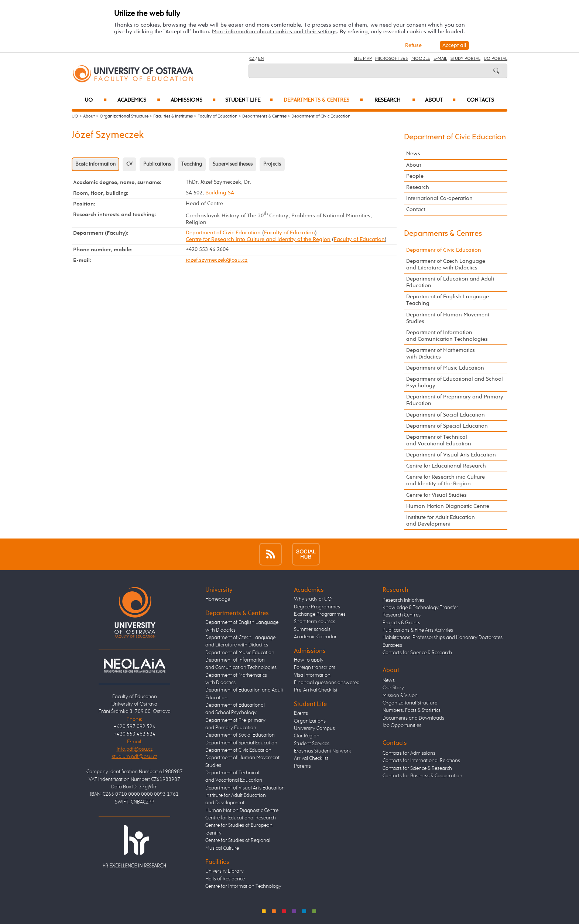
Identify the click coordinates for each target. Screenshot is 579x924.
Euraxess (392, 645)
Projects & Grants (401, 623)
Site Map (363, 59)
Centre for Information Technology (243, 886)
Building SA (220, 193)
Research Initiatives (403, 600)
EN (261, 59)
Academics (139, 100)
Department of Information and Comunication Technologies (447, 336)
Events (301, 713)
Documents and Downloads (413, 718)
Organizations (310, 721)
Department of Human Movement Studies (448, 318)
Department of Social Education (446, 415)
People (415, 176)
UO (96, 100)
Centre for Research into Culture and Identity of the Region (258, 239)
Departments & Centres (323, 100)
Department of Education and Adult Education (450, 282)
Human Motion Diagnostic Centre (448, 506)
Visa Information (312, 675)
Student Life (249, 100)
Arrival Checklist (311, 758)
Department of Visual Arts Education (451, 455)
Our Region (307, 736)
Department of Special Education (447, 426)
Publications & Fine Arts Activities (418, 630)
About (440, 100)
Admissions (193, 100)
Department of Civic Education (321, 116)
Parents (302, 766)
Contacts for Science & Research (417, 653)
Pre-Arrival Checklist (316, 690)
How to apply (309, 660)
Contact (416, 209)
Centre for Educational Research (446, 466)
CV (129, 164)
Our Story (393, 688)
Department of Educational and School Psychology (455, 382)
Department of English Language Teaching (448, 300)
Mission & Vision (400, 696)
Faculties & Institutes (173, 116)
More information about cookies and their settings (274, 32)
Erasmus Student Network (323, 751)
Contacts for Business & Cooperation (422, 776)
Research (395, 100)
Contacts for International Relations (421, 761)
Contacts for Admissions (409, 753)
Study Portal (465, 59)
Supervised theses (233, 164)
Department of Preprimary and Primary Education (455, 400)
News (413, 154)
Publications (157, 164)
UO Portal (496, 59)
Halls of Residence (225, 879)
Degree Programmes (317, 607)
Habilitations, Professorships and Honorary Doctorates (443, 638)
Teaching (192, 164)
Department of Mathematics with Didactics (441, 354)
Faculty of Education (217, 116)
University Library (225, 871)
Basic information (95, 164)
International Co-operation (439, 198)
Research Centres (402, 615)
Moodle (421, 59)
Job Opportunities (402, 726)
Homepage (218, 599)
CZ (252, 59)
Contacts (480, 100)
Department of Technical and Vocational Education (439, 440)
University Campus (314, 728)
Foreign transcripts (315, 667)
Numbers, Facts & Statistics (412, 710)
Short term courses (315, 622)
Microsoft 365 (392, 59)
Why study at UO (313, 599)
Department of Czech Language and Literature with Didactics (446, 264)
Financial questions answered (327, 683)
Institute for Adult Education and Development (441, 521)
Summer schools (312, 629)
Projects (272, 164)
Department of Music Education (445, 368)
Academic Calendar (315, 637)
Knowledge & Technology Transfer (420, 608)
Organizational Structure (124, 116)
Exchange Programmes (320, 614)
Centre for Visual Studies (436, 495)
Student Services (312, 744)
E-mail (440, 59)
